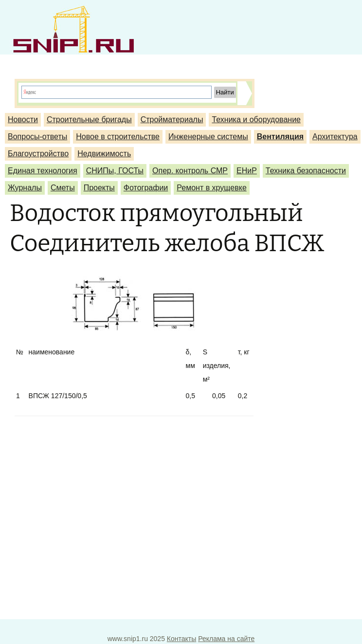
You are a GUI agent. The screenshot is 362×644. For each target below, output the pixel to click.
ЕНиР (247, 171)
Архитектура (335, 137)
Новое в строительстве (118, 137)
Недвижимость (104, 154)
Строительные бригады (89, 120)
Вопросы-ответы (37, 137)
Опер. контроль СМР (190, 171)
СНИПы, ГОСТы (115, 171)
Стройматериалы (172, 120)
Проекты (99, 188)
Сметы (63, 188)
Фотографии (146, 188)
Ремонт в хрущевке (212, 188)
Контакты (181, 639)
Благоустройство (38, 154)
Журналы (25, 188)
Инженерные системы (208, 137)
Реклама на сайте (226, 639)
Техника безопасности (306, 171)
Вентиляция (280, 137)
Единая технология (43, 171)
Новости (23, 120)
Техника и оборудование (256, 120)
